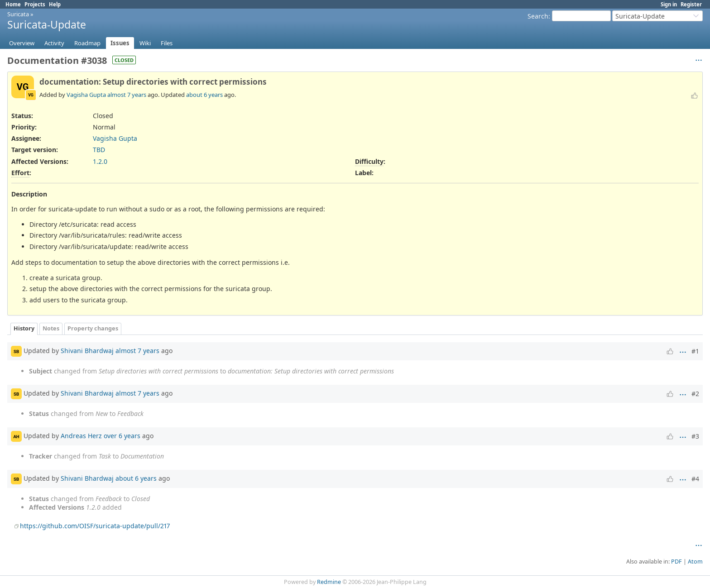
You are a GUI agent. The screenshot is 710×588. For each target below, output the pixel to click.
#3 (695, 436)
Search (538, 16)
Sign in (669, 4)
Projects (35, 4)
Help (55, 4)
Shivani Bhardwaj (87, 351)
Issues (120, 43)
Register (691, 4)
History (24, 328)
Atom (695, 562)
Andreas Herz (81, 436)
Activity (54, 43)
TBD (99, 150)
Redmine (329, 582)
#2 (695, 394)
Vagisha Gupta (86, 95)
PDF (676, 562)
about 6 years (204, 95)
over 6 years (122, 436)
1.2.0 (100, 161)
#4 (695, 479)
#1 (695, 351)
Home (13, 4)
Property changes (93, 328)
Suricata (18, 14)
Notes (51, 328)
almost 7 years (127, 95)
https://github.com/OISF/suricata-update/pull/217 (95, 526)
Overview (22, 43)
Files (167, 43)
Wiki (145, 43)
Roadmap (87, 43)
